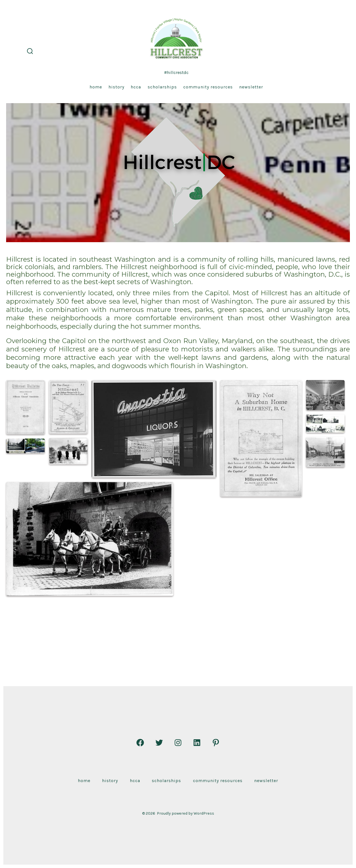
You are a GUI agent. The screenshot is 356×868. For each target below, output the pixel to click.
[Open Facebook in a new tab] (140, 743)
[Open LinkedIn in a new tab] (197, 743)
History (116, 87)
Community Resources (208, 87)
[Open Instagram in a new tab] (178, 743)
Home (96, 87)
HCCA (136, 87)
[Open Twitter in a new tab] (159, 743)
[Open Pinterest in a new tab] (216, 743)
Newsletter (251, 87)
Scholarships (162, 87)
